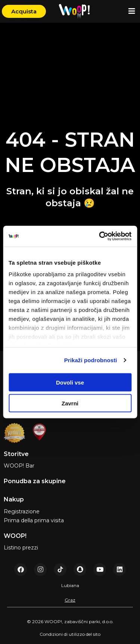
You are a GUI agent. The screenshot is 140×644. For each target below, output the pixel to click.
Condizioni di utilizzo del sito (70, 634)
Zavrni (70, 403)
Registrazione (22, 511)
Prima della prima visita (34, 520)
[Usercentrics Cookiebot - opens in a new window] (100, 236)
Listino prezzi (21, 548)
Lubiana (70, 585)
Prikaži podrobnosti (91, 360)
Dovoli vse (70, 382)
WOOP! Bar (19, 466)
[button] (132, 11)
